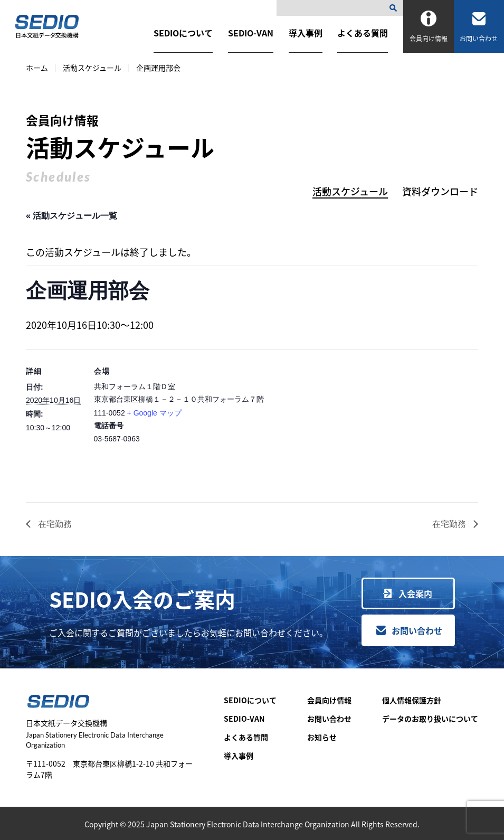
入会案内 (415, 593)
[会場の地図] (374, 422)
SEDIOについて (183, 33)
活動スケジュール (92, 68)
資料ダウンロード (440, 191)
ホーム (37, 68)
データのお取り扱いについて (430, 719)
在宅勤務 (54, 524)
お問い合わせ (417, 630)
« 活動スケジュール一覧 (72, 216)
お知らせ (322, 737)
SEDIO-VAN (251, 33)
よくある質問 (363, 33)
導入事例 (306, 33)
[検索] (395, 8)
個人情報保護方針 (412, 700)
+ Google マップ (154, 413)
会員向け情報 (329, 700)
